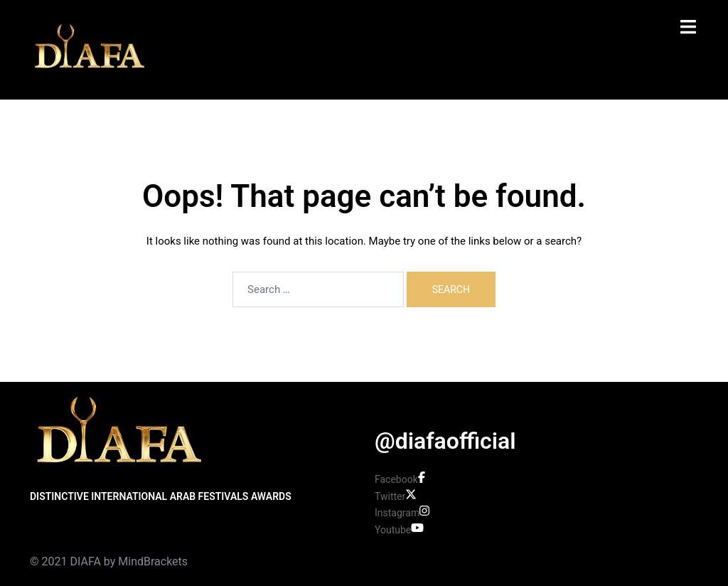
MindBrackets (153, 561)
